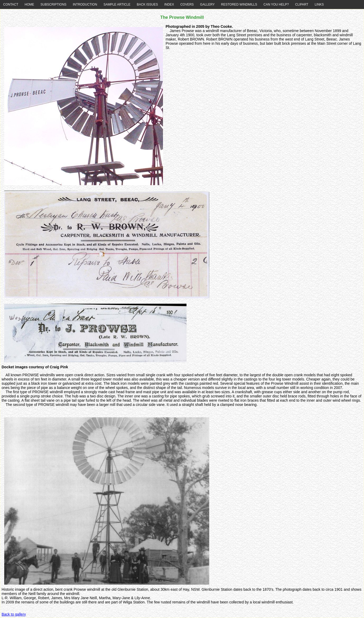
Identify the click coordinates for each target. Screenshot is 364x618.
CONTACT (11, 5)
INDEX (169, 5)
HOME (29, 5)
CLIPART (302, 5)
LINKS (319, 5)
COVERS (187, 5)
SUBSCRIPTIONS (53, 5)
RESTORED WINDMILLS (239, 5)
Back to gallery (14, 614)
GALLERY (207, 5)
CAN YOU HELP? (276, 5)
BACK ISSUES (147, 5)
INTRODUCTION (85, 5)
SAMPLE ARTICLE (117, 5)
